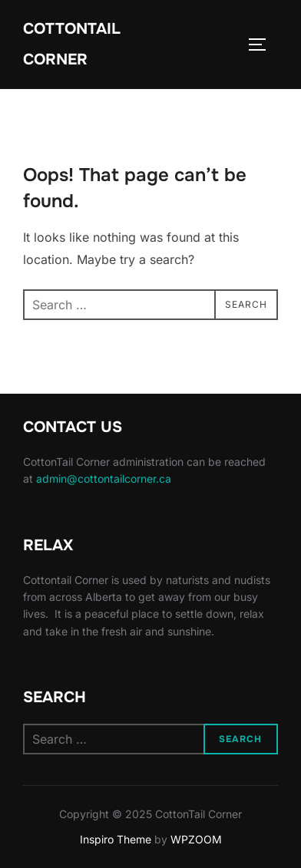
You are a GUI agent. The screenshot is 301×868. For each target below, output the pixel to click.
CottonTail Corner (72, 44)
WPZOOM (196, 839)
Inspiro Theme (116, 839)
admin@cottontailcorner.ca (104, 479)
